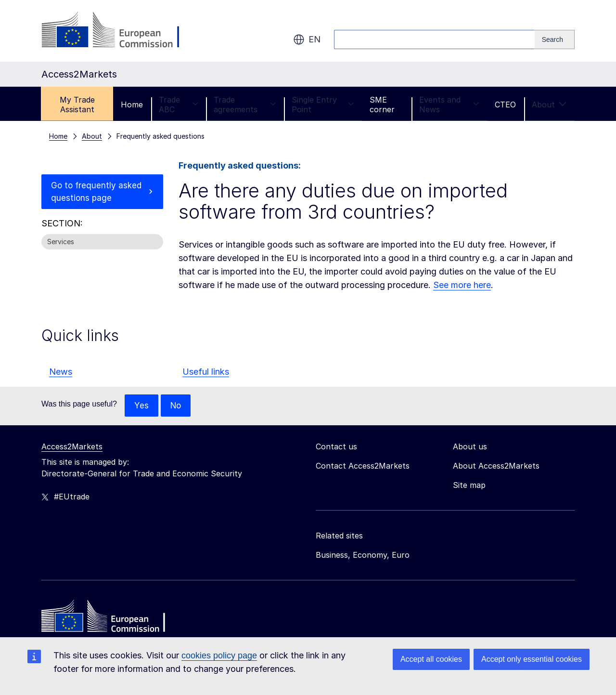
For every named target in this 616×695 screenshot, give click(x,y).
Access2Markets (72, 447)
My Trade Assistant (77, 105)
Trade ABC (178, 105)
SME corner (382, 105)
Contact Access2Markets (363, 466)
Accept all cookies (431, 659)
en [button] (307, 39)
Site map (469, 485)
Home (132, 105)
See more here (462, 285)
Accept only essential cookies (532, 659)
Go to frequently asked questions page (95, 192)
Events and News (449, 105)
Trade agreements (245, 105)
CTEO (505, 105)
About (549, 105)
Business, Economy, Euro (363, 555)
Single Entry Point (323, 105)
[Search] (555, 39)
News (61, 372)
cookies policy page (219, 656)
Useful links (206, 372)
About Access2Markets (496, 466)
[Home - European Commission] (111, 619)
